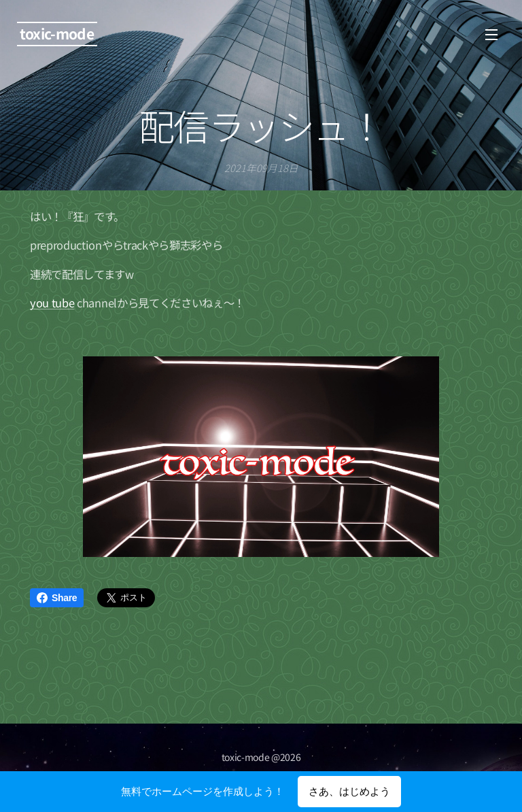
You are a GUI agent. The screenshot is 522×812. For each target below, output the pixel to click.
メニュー (491, 35)
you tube (52, 303)
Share (57, 598)
